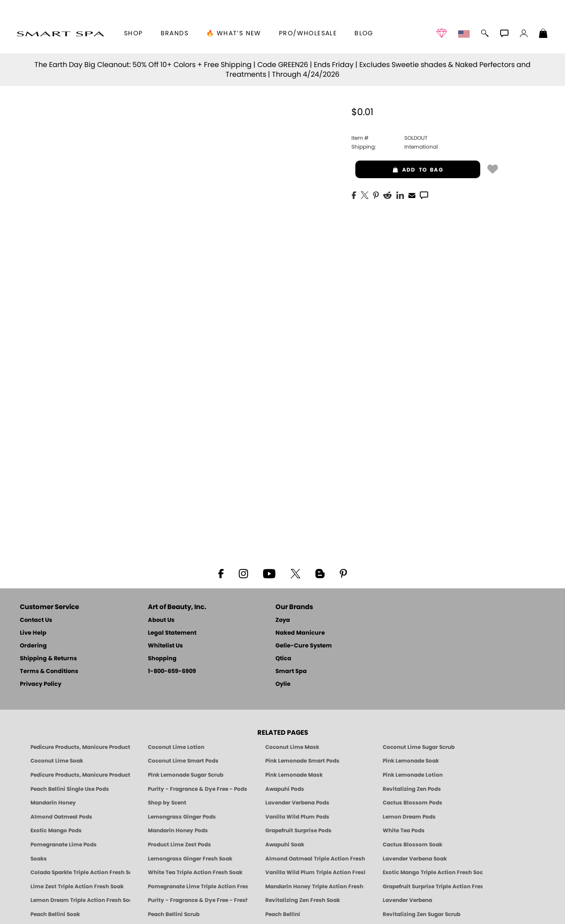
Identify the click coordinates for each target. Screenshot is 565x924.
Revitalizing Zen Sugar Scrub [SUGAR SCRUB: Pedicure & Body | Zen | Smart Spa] (422, 914)
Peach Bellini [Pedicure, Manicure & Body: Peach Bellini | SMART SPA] (283, 914)
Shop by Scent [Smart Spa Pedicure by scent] (167, 803)
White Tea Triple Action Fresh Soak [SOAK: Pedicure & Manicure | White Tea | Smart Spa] (195, 872)
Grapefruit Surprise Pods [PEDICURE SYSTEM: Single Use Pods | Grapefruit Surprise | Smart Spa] (298, 830)
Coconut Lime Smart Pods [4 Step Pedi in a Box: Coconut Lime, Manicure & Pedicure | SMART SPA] (183, 761)
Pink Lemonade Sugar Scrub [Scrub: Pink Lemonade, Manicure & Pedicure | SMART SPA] (186, 775)
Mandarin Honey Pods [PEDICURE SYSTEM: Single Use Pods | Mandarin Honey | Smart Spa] (178, 830)
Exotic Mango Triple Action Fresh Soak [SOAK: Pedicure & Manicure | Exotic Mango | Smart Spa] (433, 872)
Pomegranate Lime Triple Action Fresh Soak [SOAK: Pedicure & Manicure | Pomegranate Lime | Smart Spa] (198, 887)
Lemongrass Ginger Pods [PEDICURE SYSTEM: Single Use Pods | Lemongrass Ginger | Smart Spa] (182, 817)
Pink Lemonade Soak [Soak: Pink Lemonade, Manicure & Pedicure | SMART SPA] (411, 761)
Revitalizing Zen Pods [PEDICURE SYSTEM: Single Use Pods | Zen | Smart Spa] (412, 789)
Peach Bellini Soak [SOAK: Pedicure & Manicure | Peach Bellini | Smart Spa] (55, 914)
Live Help (33, 633)
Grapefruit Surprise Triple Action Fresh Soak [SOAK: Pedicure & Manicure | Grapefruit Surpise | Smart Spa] (433, 887)
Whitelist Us (165, 646)
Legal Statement (172, 633)
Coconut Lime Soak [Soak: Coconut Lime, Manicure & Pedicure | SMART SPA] (57, 761)
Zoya (283, 620)
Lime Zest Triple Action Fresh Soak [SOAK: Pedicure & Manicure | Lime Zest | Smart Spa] (77, 887)
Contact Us (36, 620)
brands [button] (175, 34)
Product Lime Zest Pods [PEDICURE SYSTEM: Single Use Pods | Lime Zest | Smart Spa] (179, 845)
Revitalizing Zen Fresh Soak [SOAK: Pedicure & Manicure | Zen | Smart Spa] (303, 900)
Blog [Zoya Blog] (364, 34)
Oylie (283, 684)
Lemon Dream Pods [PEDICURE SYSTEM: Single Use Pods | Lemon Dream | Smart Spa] (409, 817)
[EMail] (412, 195)
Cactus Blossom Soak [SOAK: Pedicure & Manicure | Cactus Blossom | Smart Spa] (412, 845)
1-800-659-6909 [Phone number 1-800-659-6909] (172, 671)
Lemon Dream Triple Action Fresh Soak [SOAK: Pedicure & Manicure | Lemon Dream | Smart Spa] (80, 900)
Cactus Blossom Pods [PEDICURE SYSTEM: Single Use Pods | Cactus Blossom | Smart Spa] (412, 803)
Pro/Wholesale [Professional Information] (308, 34)
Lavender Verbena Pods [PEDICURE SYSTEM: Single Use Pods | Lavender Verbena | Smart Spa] (297, 803)
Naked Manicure (300, 633)
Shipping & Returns (48, 659)
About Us (161, 620)
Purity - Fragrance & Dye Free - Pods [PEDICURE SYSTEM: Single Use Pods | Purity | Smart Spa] (198, 789)
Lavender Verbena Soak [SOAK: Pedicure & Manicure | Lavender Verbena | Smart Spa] (415, 859)
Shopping (162, 659)
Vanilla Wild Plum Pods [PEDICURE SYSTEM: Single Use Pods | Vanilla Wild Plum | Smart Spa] (297, 817)
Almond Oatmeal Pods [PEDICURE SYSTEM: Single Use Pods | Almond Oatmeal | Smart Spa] (61, 817)
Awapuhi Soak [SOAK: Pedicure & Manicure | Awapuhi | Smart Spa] (285, 845)
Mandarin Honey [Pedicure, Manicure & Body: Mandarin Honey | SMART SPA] (53, 803)
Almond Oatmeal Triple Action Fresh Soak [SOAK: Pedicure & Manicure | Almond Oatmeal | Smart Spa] (315, 859)
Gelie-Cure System (304, 646)
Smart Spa (291, 671)
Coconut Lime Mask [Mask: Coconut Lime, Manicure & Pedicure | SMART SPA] (292, 747)
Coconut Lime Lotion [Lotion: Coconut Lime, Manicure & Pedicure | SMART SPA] (176, 747)
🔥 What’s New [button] (234, 34)
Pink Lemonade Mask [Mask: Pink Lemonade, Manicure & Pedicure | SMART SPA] (294, 775)
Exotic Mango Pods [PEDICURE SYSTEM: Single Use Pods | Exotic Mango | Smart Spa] (56, 830)
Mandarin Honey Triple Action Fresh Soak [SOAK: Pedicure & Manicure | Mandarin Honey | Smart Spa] (315, 887)
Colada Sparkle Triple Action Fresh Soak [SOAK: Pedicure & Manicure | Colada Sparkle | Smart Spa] (80, 872)
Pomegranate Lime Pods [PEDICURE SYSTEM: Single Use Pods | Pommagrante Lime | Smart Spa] (64, 845)
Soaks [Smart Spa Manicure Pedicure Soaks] (39, 859)
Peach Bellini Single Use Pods (70, 789)
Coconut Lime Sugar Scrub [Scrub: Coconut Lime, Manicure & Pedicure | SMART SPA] (419, 747)
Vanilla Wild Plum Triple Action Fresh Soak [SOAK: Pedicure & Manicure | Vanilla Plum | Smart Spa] (315, 872)
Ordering (33, 646)
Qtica (283, 659)
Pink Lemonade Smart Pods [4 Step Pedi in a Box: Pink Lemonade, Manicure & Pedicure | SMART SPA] (302, 761)
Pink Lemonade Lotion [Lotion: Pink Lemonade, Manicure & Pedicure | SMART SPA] (413, 775)
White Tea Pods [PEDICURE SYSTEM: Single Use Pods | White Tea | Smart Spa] (404, 830)
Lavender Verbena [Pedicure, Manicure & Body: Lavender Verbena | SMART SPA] (407, 900)
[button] (60, 34)
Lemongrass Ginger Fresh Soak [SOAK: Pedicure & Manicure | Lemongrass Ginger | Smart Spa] (190, 859)
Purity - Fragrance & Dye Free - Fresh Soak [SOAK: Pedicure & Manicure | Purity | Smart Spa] (198, 900)
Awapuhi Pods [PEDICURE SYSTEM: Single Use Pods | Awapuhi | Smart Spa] (285, 789)
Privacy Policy (41, 684)
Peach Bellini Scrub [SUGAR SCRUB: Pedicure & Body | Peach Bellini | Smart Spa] (174, 914)
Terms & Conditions (49, 671)
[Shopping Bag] (543, 34)
